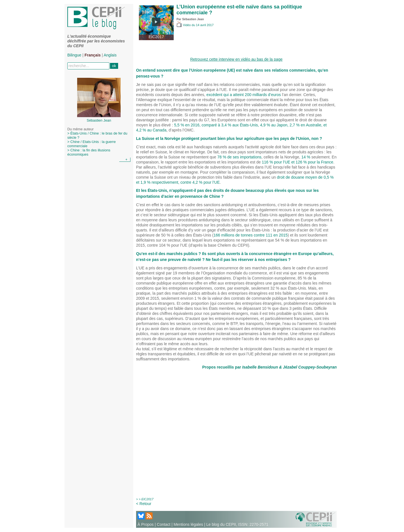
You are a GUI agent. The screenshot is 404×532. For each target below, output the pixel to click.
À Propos (146, 524)
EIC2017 (147, 499)
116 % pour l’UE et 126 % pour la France (297, 162)
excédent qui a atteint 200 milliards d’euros (244, 95)
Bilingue (74, 55)
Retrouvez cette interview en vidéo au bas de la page (236, 59)
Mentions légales (188, 524)
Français (93, 55)
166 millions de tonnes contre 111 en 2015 (251, 235)
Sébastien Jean (193, 19)
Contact (164, 524)
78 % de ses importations (239, 157)
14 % (306, 157)
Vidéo (184, 25)
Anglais (110, 55)
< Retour (144, 504)
